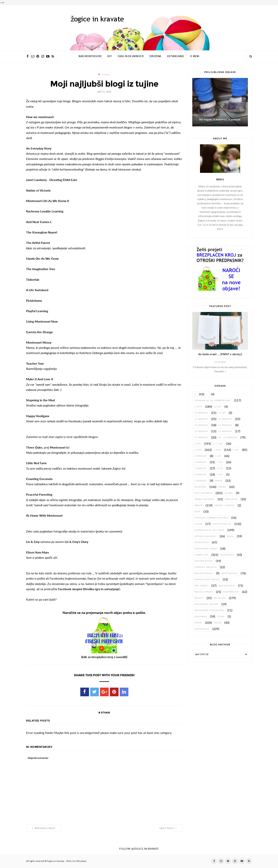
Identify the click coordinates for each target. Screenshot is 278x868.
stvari (106, 75)
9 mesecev (201, 481)
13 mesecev (201, 425)
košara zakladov (206, 536)
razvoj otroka (204, 592)
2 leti (198, 444)
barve (219, 481)
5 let (236, 450)
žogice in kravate (56, 861)
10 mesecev (201, 413)
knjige (198, 524)
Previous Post (44, 828)
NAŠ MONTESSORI (90, 56)
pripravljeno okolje (207, 579)
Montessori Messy (39, 342)
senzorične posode (206, 604)
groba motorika (205, 499)
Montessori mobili (206, 549)
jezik (197, 512)
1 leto (198, 407)
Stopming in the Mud (40, 400)
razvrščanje (231, 592)
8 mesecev (201, 475)
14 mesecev (225, 425)
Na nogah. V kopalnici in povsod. (220, 120)
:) (195, 394)
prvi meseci (201, 586)
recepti (199, 598)
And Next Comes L (39, 222)
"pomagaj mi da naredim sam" (213, 400)
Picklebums (34, 301)
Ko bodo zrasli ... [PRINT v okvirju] (220, 354)
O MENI (195, 56)
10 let (218, 407)
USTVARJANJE (176, 56)
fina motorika (203, 493)
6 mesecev (201, 462)
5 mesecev (201, 456)
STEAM (221, 617)
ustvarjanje (202, 629)
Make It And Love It (40, 379)
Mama (230, 536)
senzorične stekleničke (209, 610)
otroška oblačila (206, 567)
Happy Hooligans (38, 416)
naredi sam (201, 555)
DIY (110, 56)
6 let (218, 456)
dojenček (200, 487)
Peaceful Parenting (39, 494)
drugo (222, 487)
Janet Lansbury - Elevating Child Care (52, 180)
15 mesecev (201, 431)
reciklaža (220, 598)
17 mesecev (201, 437)
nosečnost (227, 555)
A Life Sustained (37, 290)
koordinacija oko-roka (209, 530)
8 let (220, 468)
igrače (198, 505)
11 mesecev (201, 419)
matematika (202, 542)
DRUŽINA (155, 56)
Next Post (168, 828)
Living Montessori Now (42, 321)
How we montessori (40, 117)
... (207, 394)
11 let (222, 413)
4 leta (217, 450)
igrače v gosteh (225, 505)
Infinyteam (81, 861)
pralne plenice (204, 573)
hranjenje (231, 499)
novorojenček (204, 561)
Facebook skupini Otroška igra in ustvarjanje (89, 589)
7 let (220, 462)
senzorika (201, 617)
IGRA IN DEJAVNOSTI (131, 56)
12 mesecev (225, 419)
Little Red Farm (36, 463)
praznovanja (230, 573)
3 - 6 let (218, 444)
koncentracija (222, 524)
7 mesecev (201, 468)
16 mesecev (225, 431)
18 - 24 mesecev (228, 437)
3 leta (198, 450)
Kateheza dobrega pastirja (211, 518)
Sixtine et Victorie (38, 190)
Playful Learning (37, 311)
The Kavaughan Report (42, 232)
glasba (229, 493)
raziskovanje (227, 586)
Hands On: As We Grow (42, 259)
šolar (218, 623)
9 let (220, 475)
